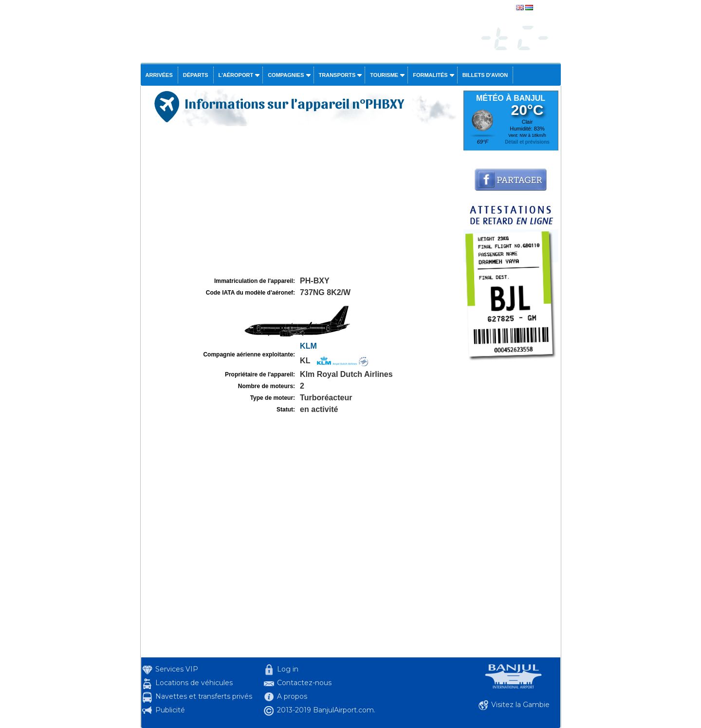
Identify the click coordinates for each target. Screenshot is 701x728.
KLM (308, 346)
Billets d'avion (485, 75)
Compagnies (286, 75)
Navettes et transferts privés (204, 696)
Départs (196, 75)
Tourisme (384, 75)
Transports (337, 75)
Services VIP (177, 669)
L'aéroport (236, 75)
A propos (292, 696)
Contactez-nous (304, 683)
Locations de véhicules (194, 683)
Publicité (170, 710)
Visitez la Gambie (520, 705)
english (544, 8)
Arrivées (159, 75)
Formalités (430, 75)
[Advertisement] (301, 202)
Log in (288, 669)
